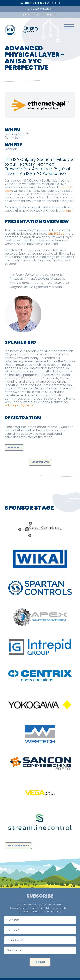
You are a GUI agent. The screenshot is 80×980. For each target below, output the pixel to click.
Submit (40, 962)
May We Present (18, 846)
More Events (40, 462)
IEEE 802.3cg (56, 234)
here (68, 211)
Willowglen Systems (19, 405)
